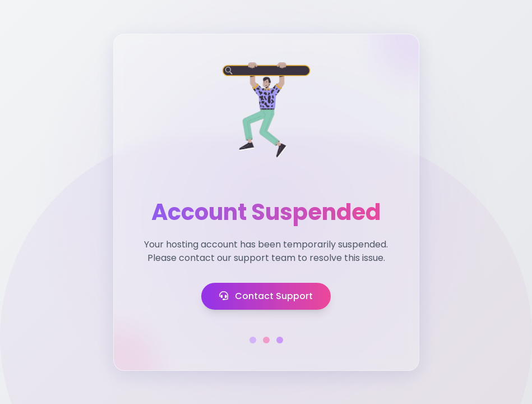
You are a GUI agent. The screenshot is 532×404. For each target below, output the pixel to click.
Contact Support (266, 296)
